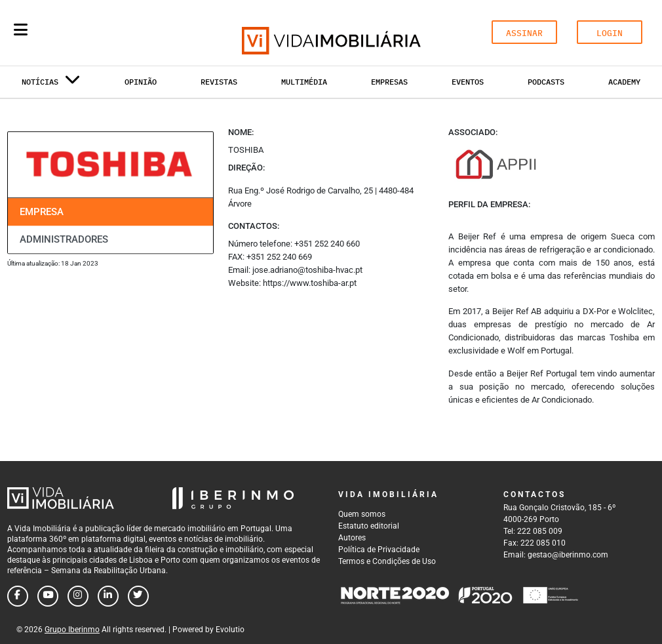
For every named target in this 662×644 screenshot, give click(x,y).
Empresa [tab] (42, 212)
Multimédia (304, 82)
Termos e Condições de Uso (387, 561)
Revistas (219, 82)
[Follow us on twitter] (138, 596)
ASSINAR (524, 33)
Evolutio (230, 630)
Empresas (389, 82)
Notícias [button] (51, 84)
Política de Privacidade (379, 550)
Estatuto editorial (369, 526)
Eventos (468, 82)
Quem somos (362, 514)
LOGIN (610, 33)
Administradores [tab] (64, 239)
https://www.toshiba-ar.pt (310, 283)
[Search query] (97, 33)
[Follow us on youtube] (48, 596)
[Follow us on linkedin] (108, 596)
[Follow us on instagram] (78, 596)
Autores (352, 538)
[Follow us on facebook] (18, 596)
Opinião (141, 82)
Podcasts (546, 82)
